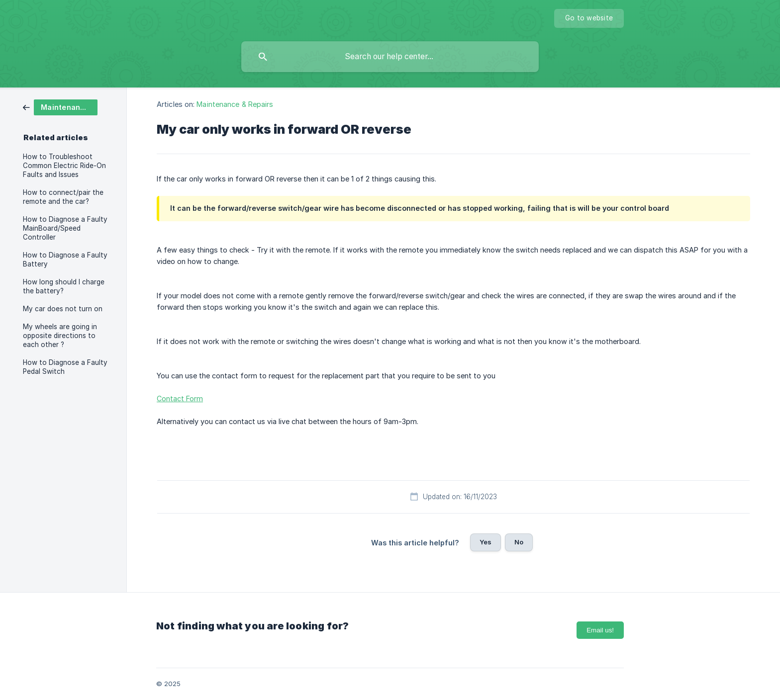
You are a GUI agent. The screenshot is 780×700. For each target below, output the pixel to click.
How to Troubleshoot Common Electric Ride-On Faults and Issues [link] (64, 166)
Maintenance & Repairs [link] (235, 104)
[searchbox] (390, 57)
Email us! (600, 630)
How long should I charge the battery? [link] (64, 286)
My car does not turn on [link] (63, 309)
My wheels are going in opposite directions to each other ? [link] (60, 336)
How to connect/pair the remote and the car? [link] (63, 197)
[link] (60, 107)
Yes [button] (486, 542)
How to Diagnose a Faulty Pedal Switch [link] (65, 367)
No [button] (519, 542)
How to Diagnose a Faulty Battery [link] (65, 260)
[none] (589, 18)
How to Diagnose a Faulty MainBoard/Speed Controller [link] (65, 228)
